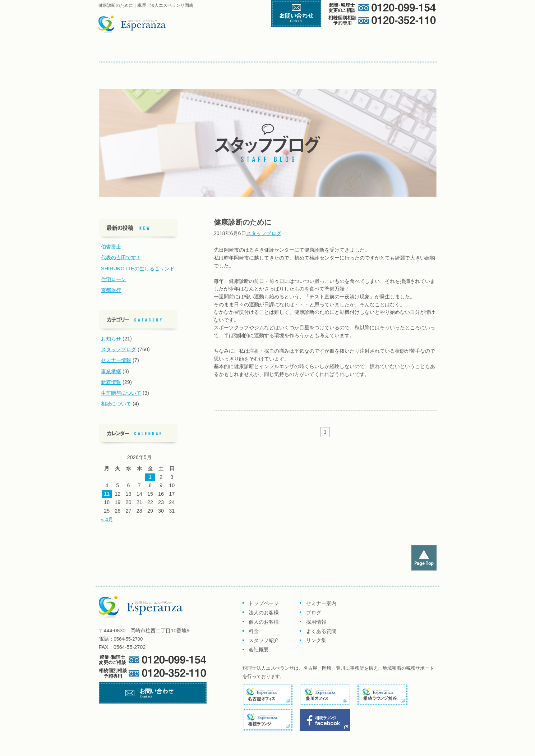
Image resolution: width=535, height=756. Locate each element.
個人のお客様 (264, 50)
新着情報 (111, 382)
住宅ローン (114, 279)
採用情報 (316, 622)
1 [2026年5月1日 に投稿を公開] (150, 477)
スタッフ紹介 (372, 50)
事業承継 (111, 371)
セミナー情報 (116, 360)
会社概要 (417, 50)
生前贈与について (121, 393)
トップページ (130, 50)
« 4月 (107, 519)
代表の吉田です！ (121, 257)
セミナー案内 (122, 68)
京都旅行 (111, 290)
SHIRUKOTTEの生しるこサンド (138, 269)
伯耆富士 (111, 247)
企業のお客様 (196, 50)
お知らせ (111, 339)
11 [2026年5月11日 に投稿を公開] (107, 494)
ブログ (156, 68)
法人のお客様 (264, 613)
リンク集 (255, 68)
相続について (116, 404)
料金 (322, 50)
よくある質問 (223, 68)
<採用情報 (187, 68)
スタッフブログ (264, 233)
